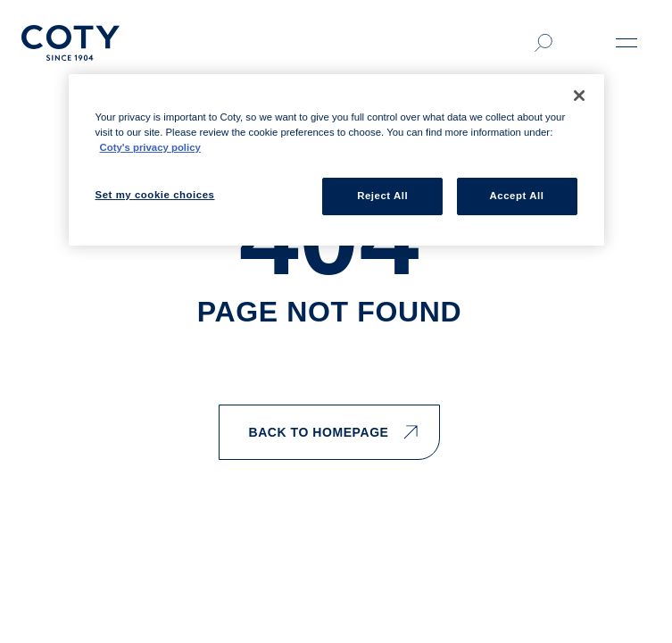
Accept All (517, 196)
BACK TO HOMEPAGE (332, 432)
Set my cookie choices (155, 195)
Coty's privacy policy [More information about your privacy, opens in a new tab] (150, 147)
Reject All (382, 196)
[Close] (579, 96)
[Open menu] (626, 43)
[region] (336, 160)
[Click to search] (543, 43)
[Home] (71, 43)
